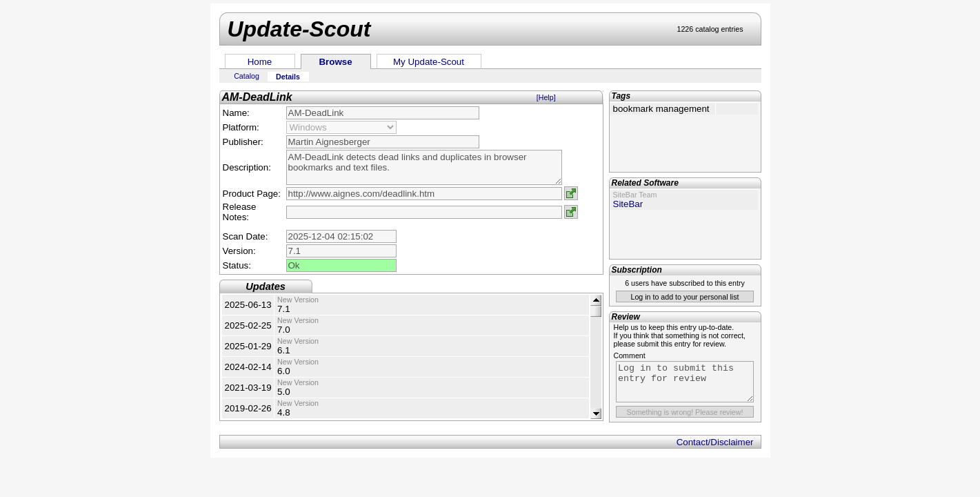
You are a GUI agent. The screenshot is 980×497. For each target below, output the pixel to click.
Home (260, 62)
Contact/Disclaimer (715, 442)
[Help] (546, 97)
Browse (335, 62)
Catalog (247, 76)
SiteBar (628, 204)
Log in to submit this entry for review (685, 382)
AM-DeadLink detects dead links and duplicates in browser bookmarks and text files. (424, 167)
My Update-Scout (429, 62)
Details (288, 77)
